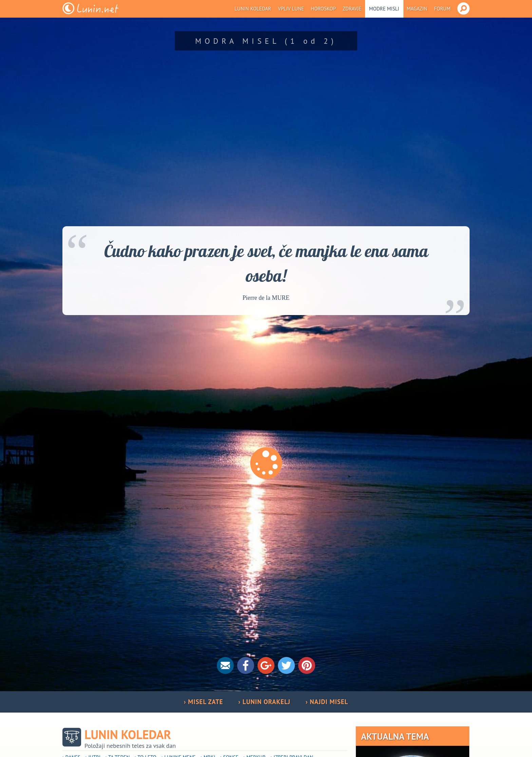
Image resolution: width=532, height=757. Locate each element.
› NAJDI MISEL (327, 702)
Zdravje (352, 9)
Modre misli (384, 9)
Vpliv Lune (291, 9)
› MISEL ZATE (204, 702)
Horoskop (323, 9)
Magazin (417, 9)
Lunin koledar (253, 9)
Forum (442, 9)
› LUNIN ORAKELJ (264, 702)
